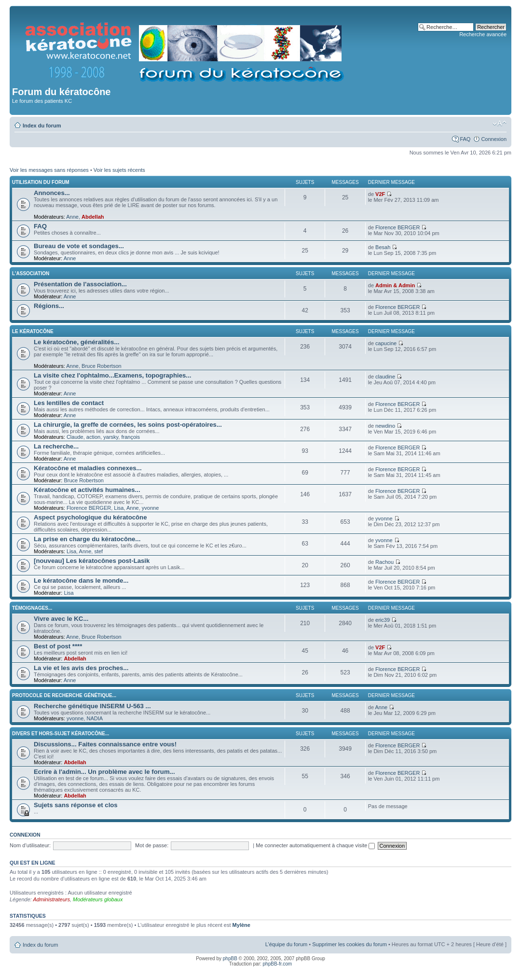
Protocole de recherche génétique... (64, 695)
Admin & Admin (395, 285)
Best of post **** (58, 646)
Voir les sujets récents (119, 170)
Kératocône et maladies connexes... (88, 468)
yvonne (150, 508)
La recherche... (56, 446)
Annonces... (52, 193)
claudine (385, 377)
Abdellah (93, 217)
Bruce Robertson (102, 366)
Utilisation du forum (41, 182)
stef (98, 551)
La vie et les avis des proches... (81, 668)
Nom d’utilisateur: (30, 845)
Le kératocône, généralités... (76, 342)
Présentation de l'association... (80, 284)
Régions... (49, 306)
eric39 (383, 620)
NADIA (95, 718)
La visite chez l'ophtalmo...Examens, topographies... (112, 375)
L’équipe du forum (286, 944)
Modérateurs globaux (98, 899)
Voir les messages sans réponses (49, 170)
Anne (72, 217)
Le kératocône (33, 331)
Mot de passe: (152, 845)
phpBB (230, 959)
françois (130, 437)
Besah (383, 247)
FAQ (465, 139)
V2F (380, 194)
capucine (386, 343)
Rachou (384, 562)
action (93, 437)
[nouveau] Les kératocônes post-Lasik (92, 561)
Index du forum (42, 126)
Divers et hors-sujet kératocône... (61, 734)
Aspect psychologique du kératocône (90, 517)
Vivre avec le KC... (61, 619)
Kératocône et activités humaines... (87, 490)
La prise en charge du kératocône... (87, 539)
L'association (31, 273)
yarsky (111, 437)
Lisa (119, 508)
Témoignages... (32, 608)
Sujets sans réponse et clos (76, 805)
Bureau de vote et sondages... (79, 246)
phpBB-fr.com (278, 964)
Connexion (494, 139)
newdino (385, 426)
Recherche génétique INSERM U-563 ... (92, 706)
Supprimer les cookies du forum (350, 944)
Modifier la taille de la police (500, 124)
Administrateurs (52, 899)
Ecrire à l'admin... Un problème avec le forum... (104, 772)
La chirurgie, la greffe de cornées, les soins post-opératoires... (128, 425)
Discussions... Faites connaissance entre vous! (105, 744)
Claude (75, 437)
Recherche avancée (483, 34)
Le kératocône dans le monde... (81, 581)
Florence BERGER (398, 227)
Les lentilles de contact (69, 403)
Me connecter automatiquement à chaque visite (315, 845)
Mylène (241, 925)
